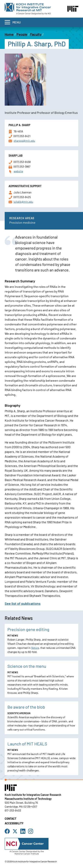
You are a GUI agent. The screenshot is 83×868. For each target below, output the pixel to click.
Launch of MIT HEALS (27, 744)
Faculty (36, 34)
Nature (35, 648)
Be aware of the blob (26, 707)
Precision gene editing (28, 629)
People (22, 34)
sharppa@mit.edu (24, 141)
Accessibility (14, 823)
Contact (11, 819)
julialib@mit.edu (23, 202)
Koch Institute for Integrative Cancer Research (33, 795)
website (18, 171)
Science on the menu (27, 666)
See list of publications (23, 603)
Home (9, 34)
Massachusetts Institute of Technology (28, 799)
